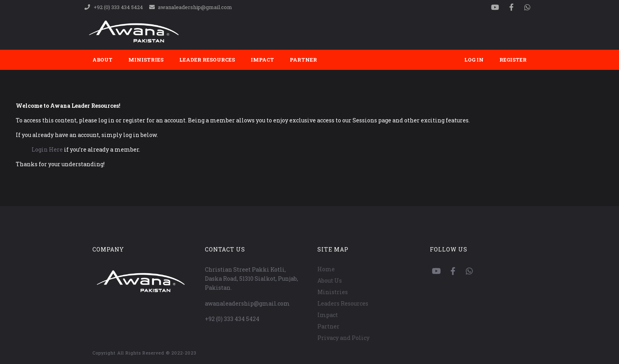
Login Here (47, 149)
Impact (262, 60)
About (102, 60)
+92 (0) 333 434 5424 (232, 319)
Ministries (146, 60)
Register (513, 60)
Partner (303, 60)
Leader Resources (207, 60)
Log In (474, 60)
